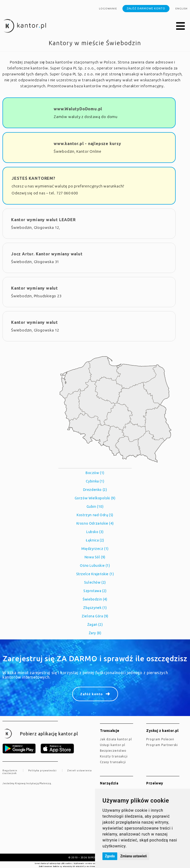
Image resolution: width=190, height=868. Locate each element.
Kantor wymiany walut (35, 288)
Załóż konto (92, 694)
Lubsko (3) (95, 532)
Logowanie (108, 9)
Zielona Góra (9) (95, 616)
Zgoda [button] (110, 856)
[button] (181, 26)
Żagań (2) (95, 625)
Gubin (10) (95, 507)
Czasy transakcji (113, 762)
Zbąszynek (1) (95, 608)
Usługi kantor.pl (113, 745)
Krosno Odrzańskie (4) (95, 523)
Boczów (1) (95, 473)
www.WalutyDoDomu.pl (78, 109)
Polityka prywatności (42, 770)
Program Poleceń (160, 739)
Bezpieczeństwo (113, 751)
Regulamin (10, 770)
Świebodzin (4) (95, 599)
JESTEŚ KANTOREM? (34, 178)
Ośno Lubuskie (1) (95, 566)
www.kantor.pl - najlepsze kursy (87, 144)
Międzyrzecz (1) (95, 549)
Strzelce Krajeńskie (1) (95, 574)
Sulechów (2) (95, 582)
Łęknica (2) (95, 540)
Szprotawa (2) (95, 591)
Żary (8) (95, 633)
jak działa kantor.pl (116, 739)
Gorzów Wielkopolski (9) (95, 498)
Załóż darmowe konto (146, 8)
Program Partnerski (162, 745)
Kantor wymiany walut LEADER (43, 220)
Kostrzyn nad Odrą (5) (95, 515)
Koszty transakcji (114, 756)
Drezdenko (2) (95, 490)
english (181, 9)
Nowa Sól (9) (95, 557)
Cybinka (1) (95, 481)
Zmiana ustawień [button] (133, 856)
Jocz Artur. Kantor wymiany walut (47, 254)
